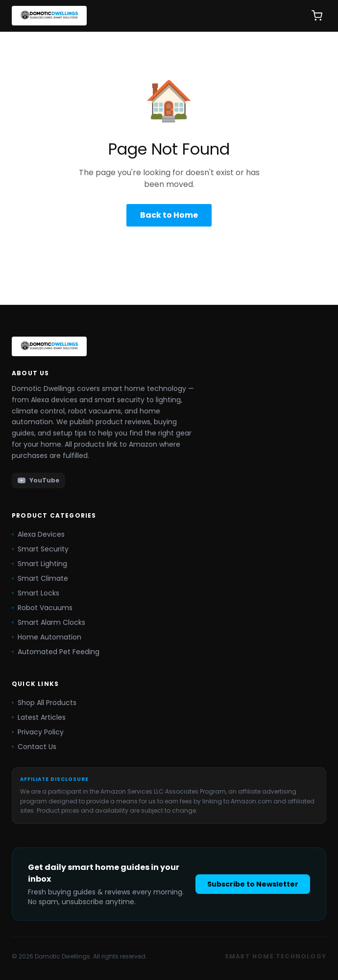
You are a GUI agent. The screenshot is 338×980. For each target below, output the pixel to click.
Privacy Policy (38, 732)
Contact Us (34, 747)
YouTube (38, 480)
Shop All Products (44, 703)
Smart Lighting (39, 564)
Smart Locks (36, 593)
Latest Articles (39, 717)
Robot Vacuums (42, 608)
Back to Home (169, 215)
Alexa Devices (38, 534)
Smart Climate (40, 578)
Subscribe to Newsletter (253, 884)
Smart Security (40, 549)
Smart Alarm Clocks (48, 622)
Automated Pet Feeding (56, 652)
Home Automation (47, 637)
